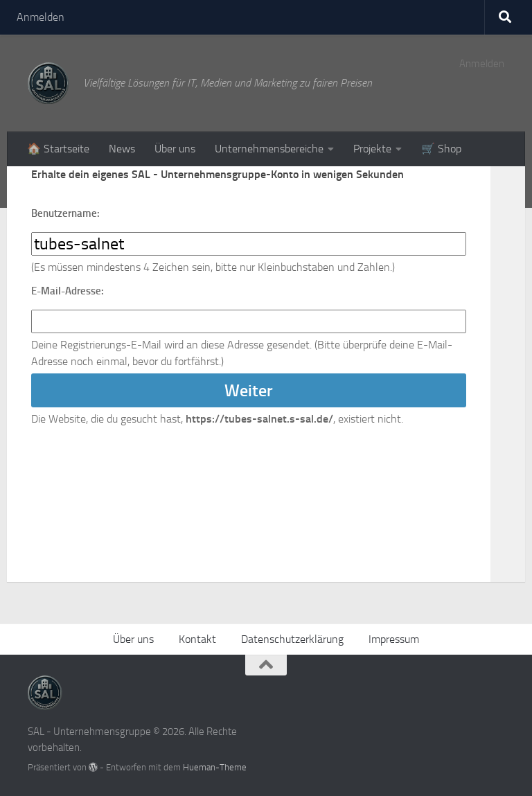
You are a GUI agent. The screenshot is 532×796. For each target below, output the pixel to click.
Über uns (175, 149)
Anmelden (41, 17)
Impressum (394, 639)
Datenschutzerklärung (292, 639)
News (122, 149)
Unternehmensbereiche (269, 149)
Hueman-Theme (215, 767)
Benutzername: (65, 213)
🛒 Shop (441, 149)
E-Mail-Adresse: (68, 291)
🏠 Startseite (58, 149)
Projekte (372, 149)
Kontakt (197, 639)
